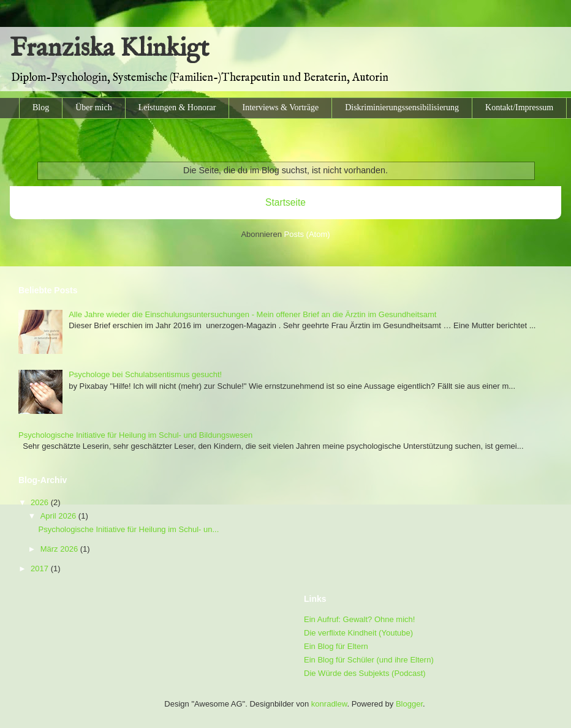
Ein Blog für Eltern (336, 646)
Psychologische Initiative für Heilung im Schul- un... (128, 529)
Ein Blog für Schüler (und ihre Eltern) (369, 660)
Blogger (409, 704)
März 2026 (60, 549)
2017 (41, 569)
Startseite (285, 202)
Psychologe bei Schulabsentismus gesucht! (145, 374)
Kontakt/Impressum (519, 107)
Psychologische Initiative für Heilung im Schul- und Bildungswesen (135, 435)
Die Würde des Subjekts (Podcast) (365, 673)
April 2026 (59, 516)
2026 (41, 502)
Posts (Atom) (307, 234)
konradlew (329, 704)
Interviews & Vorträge (280, 107)
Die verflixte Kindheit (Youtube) (358, 633)
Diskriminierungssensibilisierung (402, 107)
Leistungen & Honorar (177, 107)
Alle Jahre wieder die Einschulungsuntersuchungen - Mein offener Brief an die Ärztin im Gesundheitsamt (252, 314)
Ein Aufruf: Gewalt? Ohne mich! (359, 619)
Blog (41, 107)
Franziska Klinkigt (109, 49)
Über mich (93, 107)
